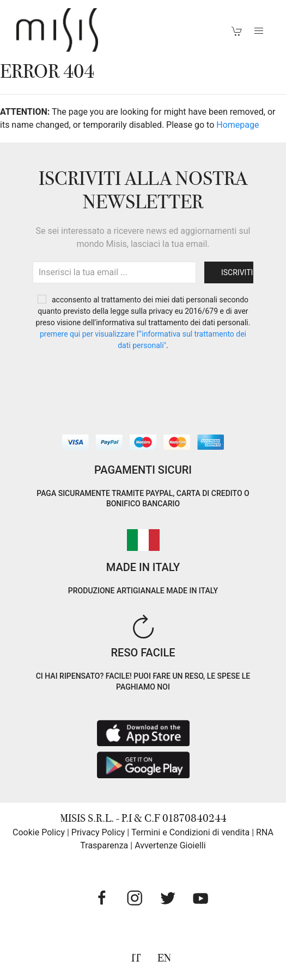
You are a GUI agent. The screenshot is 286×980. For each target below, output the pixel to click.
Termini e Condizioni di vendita (190, 832)
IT (136, 958)
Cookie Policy (39, 832)
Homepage (238, 125)
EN (164, 958)
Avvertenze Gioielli (170, 845)
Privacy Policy (98, 832)
